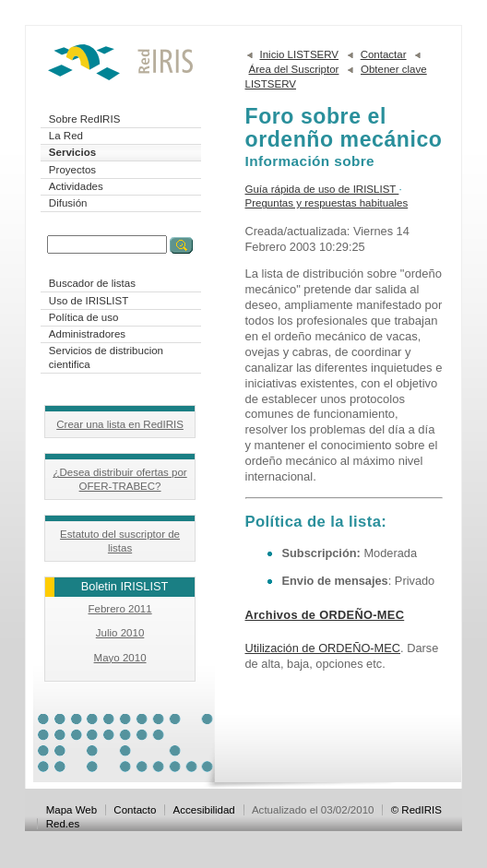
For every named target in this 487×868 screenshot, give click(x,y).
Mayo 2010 (120, 658)
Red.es (63, 824)
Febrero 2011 (119, 609)
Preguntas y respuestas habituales (327, 203)
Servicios (72, 152)
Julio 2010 (120, 633)
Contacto (135, 810)
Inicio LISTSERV (300, 54)
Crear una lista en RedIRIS (120, 424)
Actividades (76, 186)
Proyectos (72, 170)
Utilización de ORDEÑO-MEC (323, 648)
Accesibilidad (204, 810)
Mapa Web (71, 810)
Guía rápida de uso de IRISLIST (322, 189)
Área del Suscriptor (294, 69)
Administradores (87, 334)
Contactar (384, 54)
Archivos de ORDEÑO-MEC (325, 615)
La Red (66, 136)
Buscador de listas (92, 283)
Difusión (68, 203)
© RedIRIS (416, 810)
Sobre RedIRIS (84, 119)
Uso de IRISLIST (89, 301)
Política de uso (84, 317)
